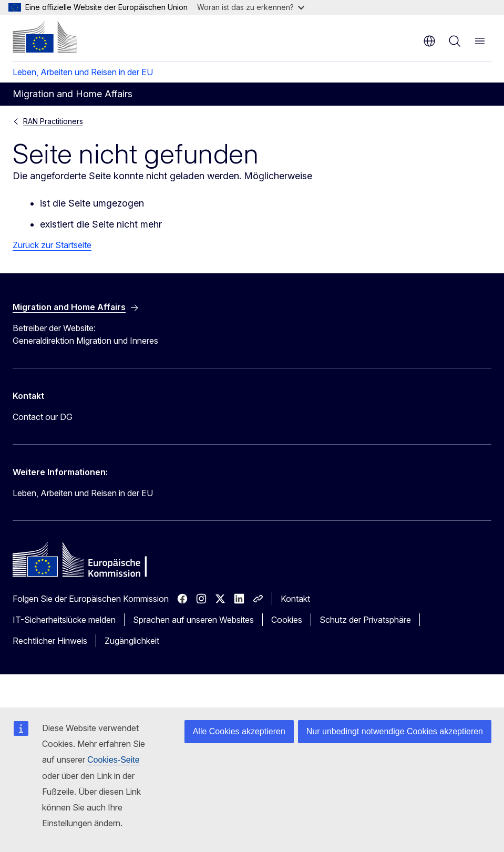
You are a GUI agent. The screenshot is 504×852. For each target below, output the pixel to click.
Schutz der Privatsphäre (365, 620)
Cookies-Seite (114, 760)
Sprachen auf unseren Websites (193, 620)
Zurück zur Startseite (52, 245)
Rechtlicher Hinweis (50, 641)
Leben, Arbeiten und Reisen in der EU (83, 72)
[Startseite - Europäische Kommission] (45, 37)
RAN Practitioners (53, 121)
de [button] (429, 41)
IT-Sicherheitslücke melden (64, 620)
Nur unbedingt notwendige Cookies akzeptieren (395, 731)
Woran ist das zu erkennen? (251, 7)
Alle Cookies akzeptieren (239, 731)
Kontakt (295, 599)
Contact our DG (43, 417)
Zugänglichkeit (132, 641)
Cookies (287, 620)
